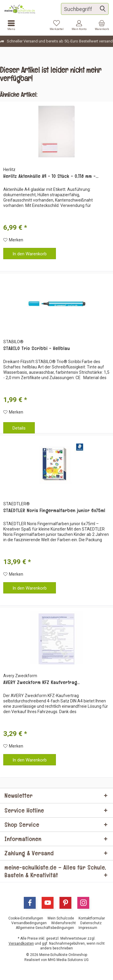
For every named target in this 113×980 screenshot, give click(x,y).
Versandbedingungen (29, 923)
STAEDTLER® (17, 504)
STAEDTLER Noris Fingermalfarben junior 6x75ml (54, 511)
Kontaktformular (92, 918)
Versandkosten (21, 943)
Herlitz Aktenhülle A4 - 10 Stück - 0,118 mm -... (51, 176)
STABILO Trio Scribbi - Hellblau (37, 349)
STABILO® (13, 342)
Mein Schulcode (61, 918)
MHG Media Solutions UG (68, 960)
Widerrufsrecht (63, 923)
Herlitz (9, 170)
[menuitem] (102, 25)
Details (19, 428)
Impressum (88, 928)
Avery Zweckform (20, 676)
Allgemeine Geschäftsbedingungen (45, 928)
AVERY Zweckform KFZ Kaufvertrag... (41, 683)
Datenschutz (91, 923)
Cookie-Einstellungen (26, 918)
